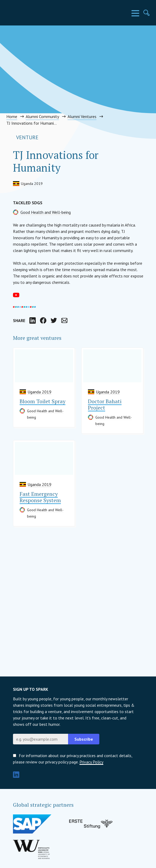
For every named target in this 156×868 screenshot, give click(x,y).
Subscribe (84, 739)
